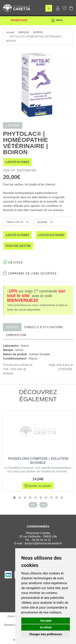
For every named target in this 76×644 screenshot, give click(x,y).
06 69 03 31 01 (41, 540)
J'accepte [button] (46, 621)
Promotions (19, 20)
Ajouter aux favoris (51, 235)
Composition (16, 335)
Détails (12, 327)
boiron (38, 32)
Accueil (10, 32)
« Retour (13, 125)
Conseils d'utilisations (44, 327)
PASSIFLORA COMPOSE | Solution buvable (38, 461)
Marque (24, 32)
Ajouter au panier (17, 162)
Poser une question (18, 246)
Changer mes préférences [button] (46, 634)
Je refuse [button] (45, 627)
